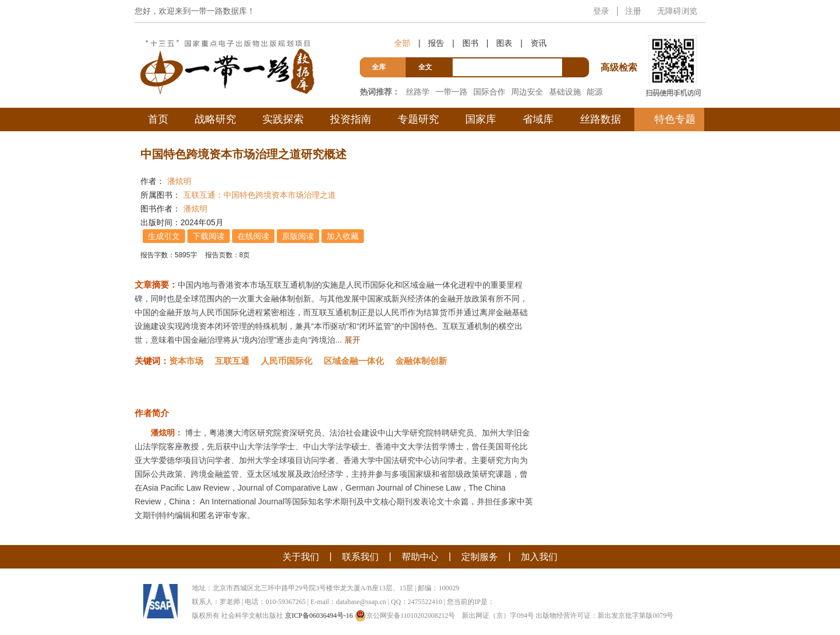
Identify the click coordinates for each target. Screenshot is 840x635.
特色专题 (675, 119)
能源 (595, 92)
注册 (633, 11)
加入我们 (539, 557)
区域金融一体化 (354, 361)
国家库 (481, 119)
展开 (352, 340)
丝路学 (418, 92)
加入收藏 (343, 236)
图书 (470, 43)
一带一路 (452, 92)
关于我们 (301, 557)
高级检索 (621, 46)
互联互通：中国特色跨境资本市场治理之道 (260, 195)
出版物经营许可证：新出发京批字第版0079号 (605, 616)
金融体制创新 (421, 361)
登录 (601, 11)
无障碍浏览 (677, 11)
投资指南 (351, 119)
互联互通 (232, 361)
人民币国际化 (286, 361)
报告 (436, 43)
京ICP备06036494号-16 (319, 616)
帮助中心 (420, 557)
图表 (504, 43)
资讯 (539, 43)
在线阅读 (253, 236)
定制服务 (480, 557)
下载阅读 (209, 236)
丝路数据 (600, 119)
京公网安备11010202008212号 (405, 616)
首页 (158, 119)
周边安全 (527, 92)
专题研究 (418, 119)
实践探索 (283, 119)
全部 (402, 43)
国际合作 (489, 92)
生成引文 (164, 236)
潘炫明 (179, 181)
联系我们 (360, 557)
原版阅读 (298, 236)
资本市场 (186, 361)
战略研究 (215, 119)
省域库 (538, 119)
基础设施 (565, 92)
